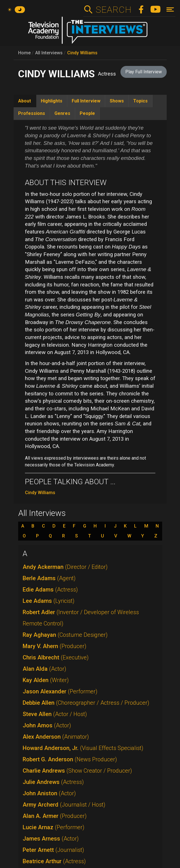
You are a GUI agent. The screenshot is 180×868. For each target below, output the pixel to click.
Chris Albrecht (56, 657)
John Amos (47, 725)
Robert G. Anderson (70, 759)
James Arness (51, 839)
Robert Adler (81, 618)
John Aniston (49, 793)
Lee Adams (49, 601)
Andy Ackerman (65, 567)
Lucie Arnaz (54, 827)
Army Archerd (64, 805)
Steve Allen (55, 714)
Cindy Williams (82, 53)
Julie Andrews (53, 782)
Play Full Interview (144, 72)
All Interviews (49, 53)
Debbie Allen (86, 703)
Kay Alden (46, 680)
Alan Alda (45, 669)
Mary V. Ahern (55, 646)
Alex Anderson (56, 737)
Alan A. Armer (55, 816)
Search (114, 10)
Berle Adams (49, 578)
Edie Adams (50, 590)
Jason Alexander (60, 691)
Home (24, 53)
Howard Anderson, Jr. (83, 748)
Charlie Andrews (77, 771)
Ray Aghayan (65, 635)
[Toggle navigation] (170, 9)
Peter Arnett (53, 850)
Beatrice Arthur (54, 861)
